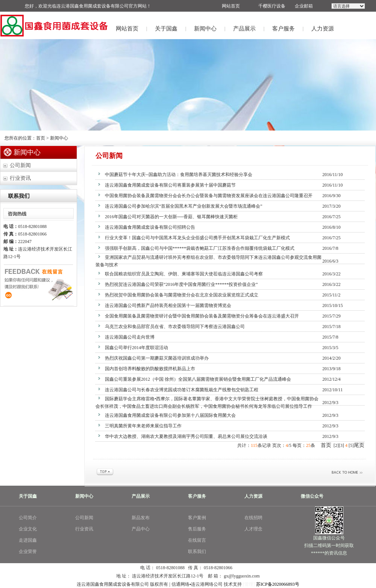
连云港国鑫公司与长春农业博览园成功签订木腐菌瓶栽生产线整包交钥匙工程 (182, 390)
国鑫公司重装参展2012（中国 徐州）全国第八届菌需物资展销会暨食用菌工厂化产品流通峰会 (198, 379)
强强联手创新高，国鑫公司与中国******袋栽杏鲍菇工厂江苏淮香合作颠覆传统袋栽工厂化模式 (200, 248)
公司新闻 (20, 165)
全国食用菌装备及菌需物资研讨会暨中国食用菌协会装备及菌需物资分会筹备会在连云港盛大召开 (202, 316)
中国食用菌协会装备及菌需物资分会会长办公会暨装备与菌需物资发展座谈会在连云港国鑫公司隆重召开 (209, 196)
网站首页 (127, 29)
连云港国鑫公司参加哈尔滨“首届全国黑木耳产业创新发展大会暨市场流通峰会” (184, 206)
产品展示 (244, 29)
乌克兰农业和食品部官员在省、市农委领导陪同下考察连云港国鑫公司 (175, 327)
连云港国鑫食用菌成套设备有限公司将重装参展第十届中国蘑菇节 (170, 185)
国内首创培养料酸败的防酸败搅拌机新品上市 (150, 369)
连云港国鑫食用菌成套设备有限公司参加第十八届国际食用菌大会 (170, 415)
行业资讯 (20, 178)
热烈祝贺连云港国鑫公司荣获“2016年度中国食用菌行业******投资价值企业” (181, 284)
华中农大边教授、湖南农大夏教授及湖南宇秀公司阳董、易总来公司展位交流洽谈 (186, 436)
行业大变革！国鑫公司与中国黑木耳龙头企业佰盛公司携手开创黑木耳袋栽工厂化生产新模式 (197, 238)
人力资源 (323, 29)
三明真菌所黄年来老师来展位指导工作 (143, 426)
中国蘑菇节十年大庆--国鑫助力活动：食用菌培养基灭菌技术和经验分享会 (179, 175)
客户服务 (284, 29)
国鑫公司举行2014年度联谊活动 (136, 348)
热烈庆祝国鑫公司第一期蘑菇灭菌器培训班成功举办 (157, 358)
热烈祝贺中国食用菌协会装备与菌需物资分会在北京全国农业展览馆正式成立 (182, 295)
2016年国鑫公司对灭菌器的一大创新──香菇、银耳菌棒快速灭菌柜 (171, 217)
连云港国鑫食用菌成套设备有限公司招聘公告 (150, 227)
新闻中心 (205, 29)
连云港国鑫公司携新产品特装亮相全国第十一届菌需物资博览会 (168, 305)
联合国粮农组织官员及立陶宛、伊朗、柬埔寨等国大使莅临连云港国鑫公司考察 (184, 274)
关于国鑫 (166, 29)
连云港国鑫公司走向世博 (130, 337)
